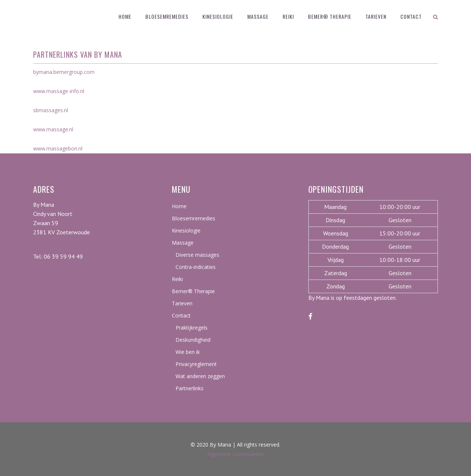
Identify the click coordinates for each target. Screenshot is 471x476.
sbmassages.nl (51, 110)
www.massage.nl (53, 129)
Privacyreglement (196, 364)
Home (179, 206)
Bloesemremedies (194, 218)
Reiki (177, 279)
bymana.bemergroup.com (64, 72)
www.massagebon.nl (58, 148)
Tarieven (182, 303)
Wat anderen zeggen (200, 376)
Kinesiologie (186, 230)
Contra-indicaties (196, 267)
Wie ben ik (188, 352)
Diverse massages (197, 255)
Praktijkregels (192, 328)
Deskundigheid (193, 340)
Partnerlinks (190, 388)
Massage (183, 243)
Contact (181, 315)
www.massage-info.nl (59, 91)
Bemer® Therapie (193, 291)
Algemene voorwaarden (236, 454)
